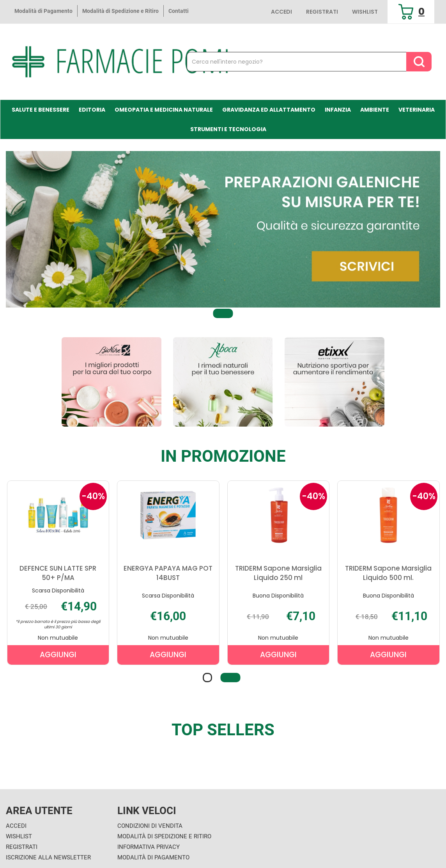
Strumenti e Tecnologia (228, 129)
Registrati (322, 12)
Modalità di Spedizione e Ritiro (120, 11)
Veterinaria (417, 110)
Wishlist (365, 12)
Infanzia (338, 110)
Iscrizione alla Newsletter (48, 857)
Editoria (92, 110)
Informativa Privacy (149, 847)
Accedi (281, 12)
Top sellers (223, 730)
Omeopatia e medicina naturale (164, 110)
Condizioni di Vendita (150, 826)
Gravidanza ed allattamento (269, 110)
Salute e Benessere (41, 110)
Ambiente (375, 110)
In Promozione (223, 456)
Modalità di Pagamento (43, 11)
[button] (223, 314)
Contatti (179, 11)
